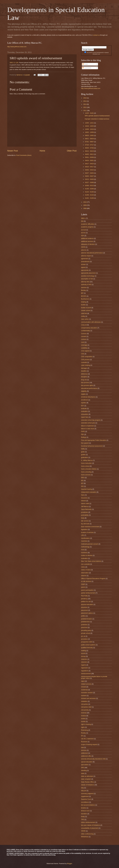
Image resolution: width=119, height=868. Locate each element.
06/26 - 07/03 (90, 148)
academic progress (87, 227)
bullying (84, 302)
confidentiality (86, 331)
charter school (86, 310)
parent (83, 587)
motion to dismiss (87, 555)
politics (83, 616)
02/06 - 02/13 (90, 186)
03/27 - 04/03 (90, 173)
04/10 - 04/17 (90, 167)
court (83, 342)
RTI (82, 736)
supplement (85, 796)
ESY (83, 406)
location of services (87, 532)
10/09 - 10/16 (90, 129)
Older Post (72, 151)
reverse (84, 716)
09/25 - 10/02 (90, 135)
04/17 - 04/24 (90, 164)
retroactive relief (86, 707)
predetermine (85, 622)
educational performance (89, 388)
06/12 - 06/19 (90, 151)
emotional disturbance (88, 397)
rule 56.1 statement (87, 739)
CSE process (85, 360)
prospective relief (87, 642)
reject (83, 681)
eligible (83, 394)
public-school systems (88, 645)
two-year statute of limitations (91, 825)
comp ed (84, 325)
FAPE (83, 431)
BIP (82, 293)
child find (84, 313)
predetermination (87, 619)
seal (82, 747)
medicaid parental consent (90, 544)
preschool (84, 627)
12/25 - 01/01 (90, 113)
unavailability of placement (90, 828)
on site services (86, 581)
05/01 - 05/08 (90, 157)
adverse (84, 250)
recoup (83, 656)
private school (86, 633)
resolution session (87, 693)
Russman (84, 742)
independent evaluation (89, 492)
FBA (82, 434)
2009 (85, 205)
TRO (83, 819)
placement (84, 610)
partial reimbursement (88, 593)
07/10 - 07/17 (90, 145)
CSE (83, 354)
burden (83, 305)
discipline (84, 377)
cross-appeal (85, 351)
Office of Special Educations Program (93, 578)
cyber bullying (86, 365)
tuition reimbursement (88, 822)
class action (85, 319)
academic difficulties (88, 224)
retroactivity (85, 710)
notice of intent (86, 570)
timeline (84, 808)
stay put (84, 791)
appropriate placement (88, 273)
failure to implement (87, 426)
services (84, 750)
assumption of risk (87, 279)
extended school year (88, 423)
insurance (84, 498)
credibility (84, 348)
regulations (85, 671)
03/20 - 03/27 (90, 176)
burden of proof (86, 308)
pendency (84, 599)
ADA (83, 236)
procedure (84, 639)
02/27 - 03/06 (90, 182)
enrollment (84, 400)
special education (87, 762)
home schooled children (89, 469)
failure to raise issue (88, 429)
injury (83, 495)
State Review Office (87, 782)
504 (82, 221)
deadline (84, 371)
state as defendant (87, 776)
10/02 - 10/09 (90, 132)
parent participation (87, 590)
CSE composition (87, 357)
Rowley (83, 733)
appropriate (85, 270)
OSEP (83, 584)
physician (84, 607)
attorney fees (85, 282)
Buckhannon (85, 299)
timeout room (85, 811)
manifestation (85, 538)
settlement (84, 753)
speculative (85, 765)
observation (85, 573)
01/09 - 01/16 (90, 195)
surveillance (85, 802)
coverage (84, 345)
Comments (87, 68)
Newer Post (13, 151)
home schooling (86, 472)
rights (83, 727)
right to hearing (86, 724)
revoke (83, 721)
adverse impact (86, 256)
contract (84, 339)
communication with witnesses (91, 322)
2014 (85, 101)
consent (84, 336)
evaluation (84, 411)
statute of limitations (88, 785)
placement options (87, 613)
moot (83, 550)
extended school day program (91, 420)
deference (84, 374)
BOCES (84, 296)
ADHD (83, 247)
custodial (84, 362)
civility (83, 316)
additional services (87, 241)
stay (82, 788)
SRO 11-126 (14, 63)
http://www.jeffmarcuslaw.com (17, 47)
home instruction (86, 463)
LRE (82, 535)
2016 (85, 98)
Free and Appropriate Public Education (94, 440)
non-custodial (85, 564)
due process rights (87, 385)
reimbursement (86, 674)
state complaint (86, 779)
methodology (85, 547)
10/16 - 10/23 (90, 126)
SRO (83, 768)
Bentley (84, 290)
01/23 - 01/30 (90, 192)
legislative (84, 529)
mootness (84, 553)
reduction (84, 662)
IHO (82, 486)
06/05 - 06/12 (90, 154)
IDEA (83, 478)
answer (83, 264)
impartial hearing (86, 489)
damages (84, 368)
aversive (84, 287)
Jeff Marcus (85, 506)
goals (83, 452)
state (83, 773)
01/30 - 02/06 (90, 189)
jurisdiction (85, 512)
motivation (84, 558)
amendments (85, 262)
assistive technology (88, 276)
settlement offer (86, 756)
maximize (84, 541)
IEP (82, 483)
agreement (85, 259)
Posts (85, 64)
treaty (83, 817)
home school (85, 466)
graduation (85, 457)
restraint (84, 696)
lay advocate (85, 524)
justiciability (85, 515)
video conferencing (87, 834)
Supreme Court (86, 799)
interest (83, 501)
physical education (87, 604)
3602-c (83, 218)
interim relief (85, 504)
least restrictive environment (90, 527)
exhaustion (85, 414)
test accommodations (88, 805)
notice (83, 567)
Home (42, 151)
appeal (83, 267)
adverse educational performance (92, 253)
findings (84, 437)
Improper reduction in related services (97, 119)
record (83, 653)
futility (83, 449)
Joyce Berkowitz (86, 509)
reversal (84, 713)
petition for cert (86, 601)
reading (84, 651)
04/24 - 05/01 (90, 160)
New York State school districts (91, 561)
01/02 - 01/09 (90, 198)
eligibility (84, 391)
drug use (84, 380)
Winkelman (85, 837)
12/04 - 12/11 (90, 123)
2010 (85, 202)
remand (84, 687)
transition (84, 814)
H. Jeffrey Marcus (87, 460)
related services (86, 684)
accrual (83, 230)
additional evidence (87, 238)
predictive (84, 625)
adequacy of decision (88, 244)
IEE (82, 481)
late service (85, 521)
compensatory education (89, 328)
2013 (85, 104)
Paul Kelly (84, 596)
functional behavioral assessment (92, 446)
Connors (84, 334)
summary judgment (87, 794)
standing (84, 770)
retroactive (84, 704)
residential (84, 690)
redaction (84, 659)
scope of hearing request (89, 744)
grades (83, 455)
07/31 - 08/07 (90, 142)
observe (84, 576)
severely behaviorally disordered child (93, 759)
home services (86, 475)
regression (84, 668)
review (83, 719)
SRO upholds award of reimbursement (97, 116)
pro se (83, 636)
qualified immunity (87, 648)
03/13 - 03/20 (90, 179)
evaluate (84, 408)
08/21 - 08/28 (90, 139)
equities (84, 403)
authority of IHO (86, 285)
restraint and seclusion (88, 698)
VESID (83, 831)
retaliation (84, 701)
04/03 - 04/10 (90, 170)
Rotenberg (84, 730)
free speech (85, 443)
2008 (85, 208)
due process (85, 383)
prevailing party (86, 630)
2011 (85, 111)
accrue (83, 233)
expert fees (85, 417)
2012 (85, 107)
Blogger (70, 864)
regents (84, 665)
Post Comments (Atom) (24, 155)
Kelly (83, 518)
